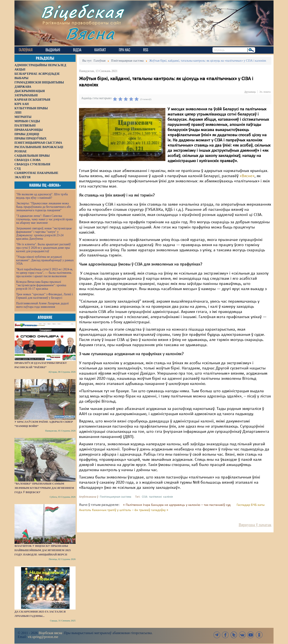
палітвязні (155, 497)
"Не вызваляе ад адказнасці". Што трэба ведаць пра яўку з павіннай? (42, 196)
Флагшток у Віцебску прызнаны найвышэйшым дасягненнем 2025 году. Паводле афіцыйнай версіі (43, 550)
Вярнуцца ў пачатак (255, 525)
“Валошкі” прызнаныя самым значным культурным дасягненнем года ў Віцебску (44, 488)
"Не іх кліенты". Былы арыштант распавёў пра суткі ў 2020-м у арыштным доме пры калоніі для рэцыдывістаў (44, 248)
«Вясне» (247, 176)
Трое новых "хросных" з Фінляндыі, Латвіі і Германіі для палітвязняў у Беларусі (44, 296)
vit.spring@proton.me (43, 637)
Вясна (90, 33)
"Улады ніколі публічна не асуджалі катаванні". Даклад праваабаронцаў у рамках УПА (45, 260)
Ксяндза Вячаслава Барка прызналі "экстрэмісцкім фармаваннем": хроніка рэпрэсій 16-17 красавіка (41, 285)
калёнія (168, 497)
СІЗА (145, 497)
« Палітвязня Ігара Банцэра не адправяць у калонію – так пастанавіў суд (177, 505)
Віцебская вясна (50, 633)
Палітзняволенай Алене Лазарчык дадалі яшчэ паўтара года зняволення (42, 305)
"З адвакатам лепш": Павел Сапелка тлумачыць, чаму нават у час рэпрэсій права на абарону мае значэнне (44, 219)
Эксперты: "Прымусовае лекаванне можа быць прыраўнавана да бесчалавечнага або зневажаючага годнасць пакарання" (44, 207)
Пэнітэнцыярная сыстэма (116, 497)
